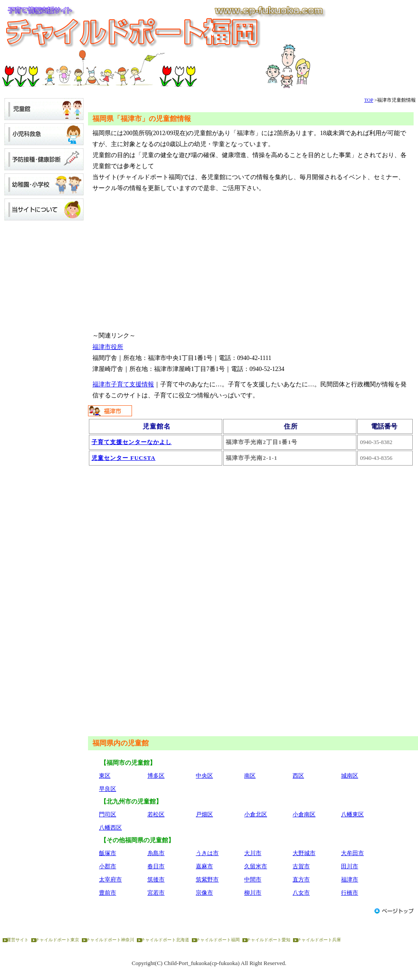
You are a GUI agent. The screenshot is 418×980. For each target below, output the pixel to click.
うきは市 (207, 853)
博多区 (156, 776)
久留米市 (256, 866)
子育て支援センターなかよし (132, 442)
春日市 (156, 866)
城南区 (350, 776)
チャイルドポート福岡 (218, 940)
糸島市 (156, 853)
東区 (105, 776)
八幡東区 (352, 814)
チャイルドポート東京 (57, 940)
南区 (250, 776)
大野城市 (304, 853)
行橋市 (350, 893)
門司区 (108, 814)
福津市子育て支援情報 (123, 384)
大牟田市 (352, 853)
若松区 (156, 814)
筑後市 (156, 879)
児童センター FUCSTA (123, 458)
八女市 (301, 893)
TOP (369, 100)
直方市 (301, 879)
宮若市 (156, 893)
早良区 (108, 789)
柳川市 (253, 893)
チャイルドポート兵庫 (319, 940)
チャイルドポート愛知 (268, 940)
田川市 (350, 866)
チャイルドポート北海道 (165, 940)
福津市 (350, 879)
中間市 (253, 879)
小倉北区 (256, 814)
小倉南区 (304, 814)
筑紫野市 (207, 879)
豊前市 (108, 893)
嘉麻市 (204, 866)
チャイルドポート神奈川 (110, 940)
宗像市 (204, 893)
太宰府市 (110, 879)
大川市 (253, 853)
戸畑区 (204, 814)
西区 (298, 776)
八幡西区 (110, 828)
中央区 (204, 776)
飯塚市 (108, 853)
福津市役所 (108, 347)
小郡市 (108, 866)
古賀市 (301, 866)
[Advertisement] (251, 262)
